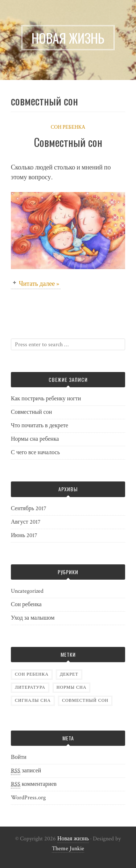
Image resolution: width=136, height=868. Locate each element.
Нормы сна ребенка (35, 439)
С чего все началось (35, 453)
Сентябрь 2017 (29, 509)
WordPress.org (28, 798)
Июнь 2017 (24, 535)
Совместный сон (68, 142)
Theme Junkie (68, 849)
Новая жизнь (73, 839)
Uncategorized (27, 591)
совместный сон (85, 701)
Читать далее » (39, 284)
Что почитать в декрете (40, 426)
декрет (69, 674)
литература (30, 687)
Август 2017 (26, 522)
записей (26, 771)
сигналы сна (33, 701)
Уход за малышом (33, 618)
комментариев (34, 784)
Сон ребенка (68, 127)
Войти (19, 757)
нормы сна (71, 687)
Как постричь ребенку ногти (46, 399)
